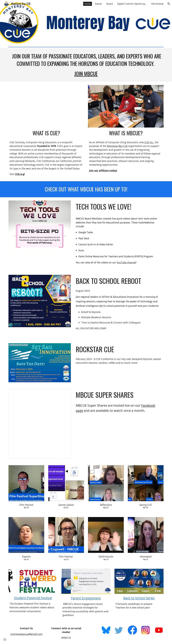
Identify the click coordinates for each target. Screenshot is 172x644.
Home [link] (88, 4)
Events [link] (98, 4)
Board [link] (110, 4)
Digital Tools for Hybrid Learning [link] (133, 4)
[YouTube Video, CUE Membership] (46, 106)
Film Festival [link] (157, 4)
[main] (86, 65)
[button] (169, 4)
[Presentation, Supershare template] (40, 424)
